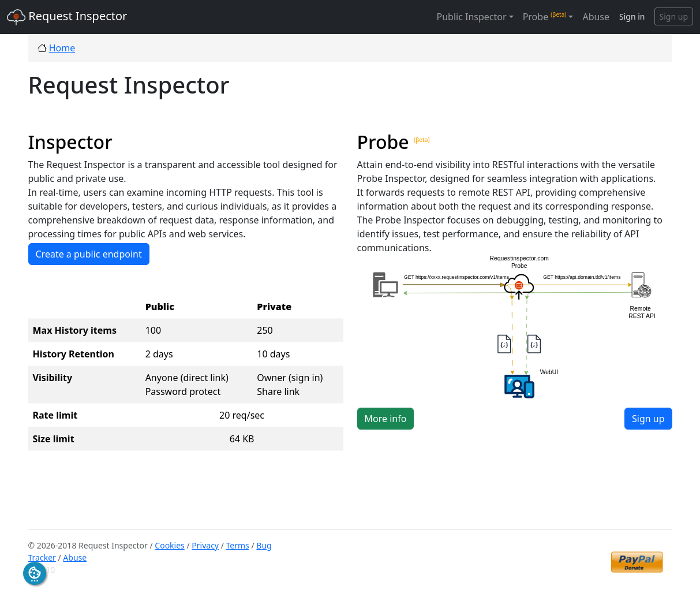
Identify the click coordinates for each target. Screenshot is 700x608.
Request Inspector (67, 17)
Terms (238, 545)
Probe (545, 16)
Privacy (205, 545)
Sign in (632, 16)
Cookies (169, 545)
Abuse (596, 17)
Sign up (674, 16)
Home (62, 48)
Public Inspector (471, 17)
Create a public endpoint (89, 254)
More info (386, 419)
